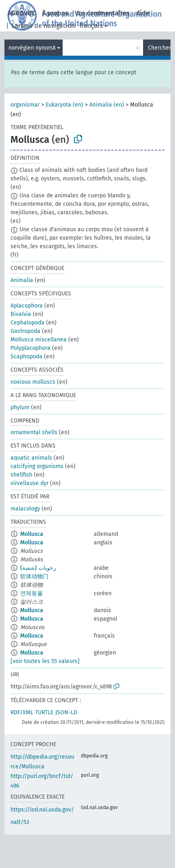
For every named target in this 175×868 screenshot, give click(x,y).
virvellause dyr (30, 483)
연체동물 (32, 593)
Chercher (159, 48)
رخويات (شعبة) (38, 568)
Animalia (22, 280)
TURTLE (44, 712)
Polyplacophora (31, 348)
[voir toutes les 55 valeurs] (45, 661)
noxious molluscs (33, 382)
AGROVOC (22, 13)
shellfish (21, 475)
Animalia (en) (107, 105)
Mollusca (32, 534)
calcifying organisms (37, 466)
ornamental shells (34, 432)
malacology (25, 509)
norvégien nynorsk (32, 48)
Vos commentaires (102, 13)
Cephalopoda (27, 323)
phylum (20, 407)
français (91, 26)
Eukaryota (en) (64, 105)
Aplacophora (27, 306)
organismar (25, 105)
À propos (55, 13)
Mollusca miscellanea (39, 340)
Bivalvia (21, 314)
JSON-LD (66, 712)
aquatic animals (31, 458)
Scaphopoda (26, 357)
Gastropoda (25, 331)
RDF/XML (22, 712)
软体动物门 (34, 576)
